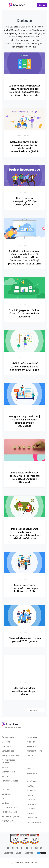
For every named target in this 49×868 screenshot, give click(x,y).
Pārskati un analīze (10, 781)
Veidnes (5, 803)
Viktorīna (6, 742)
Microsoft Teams (35, 751)
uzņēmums (32, 773)
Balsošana (7, 746)
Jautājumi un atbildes (11, 755)
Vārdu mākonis (8, 751)
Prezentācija (24, 136)
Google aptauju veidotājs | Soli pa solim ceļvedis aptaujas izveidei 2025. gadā (24, 421)
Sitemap (29, 853)
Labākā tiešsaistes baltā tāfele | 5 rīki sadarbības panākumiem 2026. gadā (24, 366)
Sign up (42, 5)
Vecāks (36, 710)
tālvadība (6, 776)
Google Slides (33, 742)
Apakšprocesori (34, 822)
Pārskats (6, 767)
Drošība (31, 813)
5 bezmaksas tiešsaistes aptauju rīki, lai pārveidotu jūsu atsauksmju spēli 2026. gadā (24, 477)
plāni (29, 768)
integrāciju (32, 737)
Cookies (31, 808)
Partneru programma (11, 816)
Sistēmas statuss (12, 853)
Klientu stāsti (8, 821)
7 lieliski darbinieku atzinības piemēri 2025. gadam (24, 639)
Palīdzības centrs (9, 812)
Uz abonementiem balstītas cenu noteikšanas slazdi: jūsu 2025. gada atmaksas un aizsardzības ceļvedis (24, 90)
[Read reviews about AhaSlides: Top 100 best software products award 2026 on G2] (15, 839)
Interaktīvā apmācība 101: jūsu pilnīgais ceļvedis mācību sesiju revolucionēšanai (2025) (25, 146)
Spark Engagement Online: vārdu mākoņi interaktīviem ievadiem (24, 313)
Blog (4, 798)
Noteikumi (32, 799)
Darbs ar (24, 80)
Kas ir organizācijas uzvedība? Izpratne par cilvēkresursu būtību (24, 588)
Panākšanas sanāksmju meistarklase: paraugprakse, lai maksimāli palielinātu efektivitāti (24, 533)
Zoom (30, 755)
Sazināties (32, 790)
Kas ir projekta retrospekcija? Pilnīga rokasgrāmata (24, 201)
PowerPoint (32, 746)
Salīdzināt (6, 794)
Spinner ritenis (8, 772)
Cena (30, 763)
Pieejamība (32, 817)
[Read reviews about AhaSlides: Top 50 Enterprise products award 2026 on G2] (34, 839)
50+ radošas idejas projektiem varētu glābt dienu (24, 691)
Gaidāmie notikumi (10, 807)
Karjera (30, 795)
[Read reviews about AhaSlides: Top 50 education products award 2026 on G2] (24, 839)
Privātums (32, 804)
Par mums (31, 786)
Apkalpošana (8, 737)
